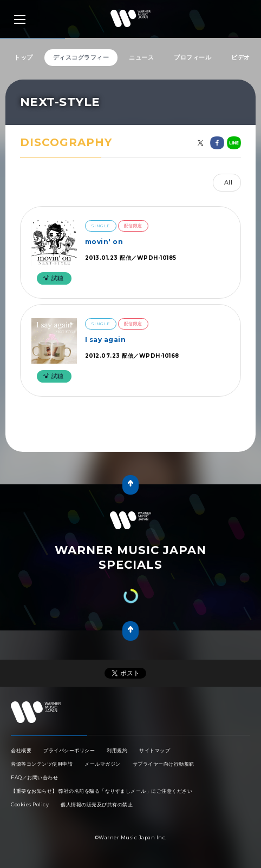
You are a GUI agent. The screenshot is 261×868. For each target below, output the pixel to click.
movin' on (104, 242)
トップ (24, 57)
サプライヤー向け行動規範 (164, 764)
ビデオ (241, 57)
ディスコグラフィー (81, 57)
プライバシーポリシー (69, 750)
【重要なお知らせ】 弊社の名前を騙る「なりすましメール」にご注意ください (102, 791)
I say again (106, 340)
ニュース (141, 57)
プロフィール (193, 57)
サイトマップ (155, 750)
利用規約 (117, 750)
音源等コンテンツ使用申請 (42, 764)
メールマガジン (103, 764)
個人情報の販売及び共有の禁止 (97, 804)
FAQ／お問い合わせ (34, 777)
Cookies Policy (30, 804)
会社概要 (21, 750)
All (229, 182)
